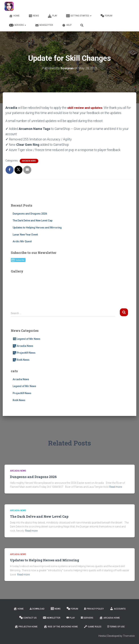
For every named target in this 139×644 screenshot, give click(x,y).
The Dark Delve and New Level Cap (33, 221)
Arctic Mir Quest (22, 241)
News (34, 16)
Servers (18, 25)
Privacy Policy (94, 609)
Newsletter (44, 25)
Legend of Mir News (26, 339)
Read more (116, 487)
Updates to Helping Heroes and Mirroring (37, 228)
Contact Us (28, 618)
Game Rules (93, 626)
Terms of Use (116, 627)
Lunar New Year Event (25, 235)
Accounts (118, 609)
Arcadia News (29, 161)
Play (53, 16)
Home (14, 16)
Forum (106, 16)
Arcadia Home (110, 618)
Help (67, 25)
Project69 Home (26, 626)
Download (37, 609)
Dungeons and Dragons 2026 (30, 214)
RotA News (21, 360)
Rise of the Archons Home (61, 626)
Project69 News (24, 353)
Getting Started (79, 16)
